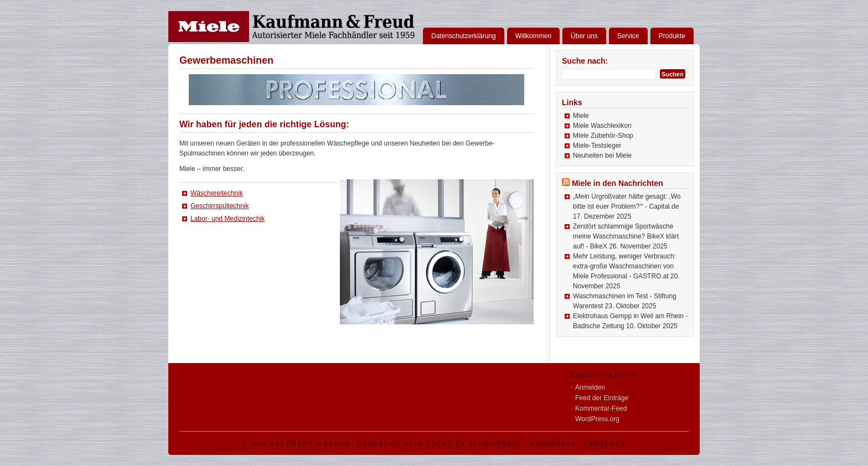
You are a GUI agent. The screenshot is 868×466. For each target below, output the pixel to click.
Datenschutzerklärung (464, 36)
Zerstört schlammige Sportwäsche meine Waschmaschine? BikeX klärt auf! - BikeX (626, 236)
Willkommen (533, 36)
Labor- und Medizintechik (228, 219)
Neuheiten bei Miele (602, 156)
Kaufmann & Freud (310, 443)
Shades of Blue (391, 443)
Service (628, 36)
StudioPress (495, 443)
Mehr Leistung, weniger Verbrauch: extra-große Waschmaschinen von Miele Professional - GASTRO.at (624, 266)
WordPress (552, 443)
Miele (581, 116)
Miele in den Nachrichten (618, 183)
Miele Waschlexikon (602, 126)
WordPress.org (597, 419)
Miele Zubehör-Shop (603, 136)
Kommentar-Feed (601, 408)
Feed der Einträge (602, 398)
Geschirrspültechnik (219, 206)
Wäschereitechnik (217, 193)
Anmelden (590, 387)
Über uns (584, 36)
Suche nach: (585, 61)
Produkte (672, 36)
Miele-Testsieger (597, 146)
